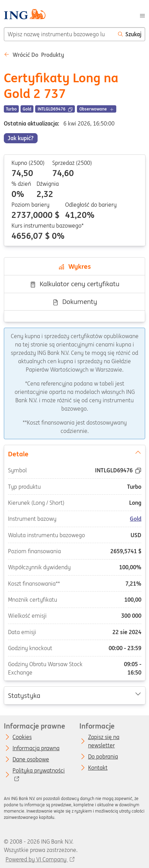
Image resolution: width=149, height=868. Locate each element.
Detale (74, 453)
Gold (136, 519)
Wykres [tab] (74, 266)
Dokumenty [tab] (75, 302)
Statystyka (74, 695)
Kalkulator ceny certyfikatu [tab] (74, 284)
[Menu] (142, 15)
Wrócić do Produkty (34, 55)
